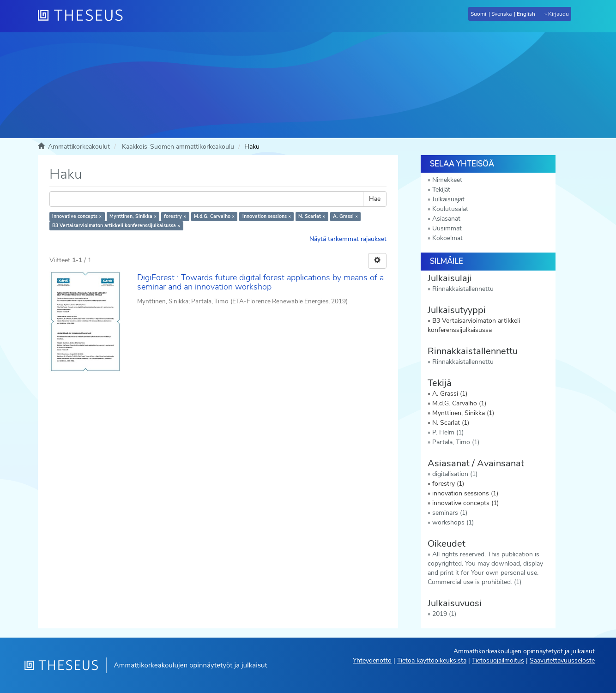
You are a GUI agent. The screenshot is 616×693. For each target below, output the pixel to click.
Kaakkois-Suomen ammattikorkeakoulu (178, 147)
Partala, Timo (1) (456, 442)
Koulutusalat (450, 209)
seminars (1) (450, 513)
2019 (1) (444, 614)
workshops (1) (453, 522)
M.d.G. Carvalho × (214, 216)
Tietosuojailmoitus (498, 660)
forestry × (175, 216)
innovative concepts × (77, 216)
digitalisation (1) (455, 474)
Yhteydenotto (372, 660)
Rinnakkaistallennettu (463, 289)
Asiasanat (446, 219)
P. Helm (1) (448, 432)
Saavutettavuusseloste (562, 660)
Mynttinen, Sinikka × (133, 216)
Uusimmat (447, 228)
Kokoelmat (447, 238)
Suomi (478, 14)
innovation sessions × (267, 216)
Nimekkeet (447, 180)
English (526, 14)
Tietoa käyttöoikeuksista (432, 660)
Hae (375, 199)
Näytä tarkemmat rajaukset (348, 239)
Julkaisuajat (448, 199)
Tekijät (441, 190)
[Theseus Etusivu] (84, 16)
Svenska (501, 14)
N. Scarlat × (312, 216)
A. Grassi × (345, 216)
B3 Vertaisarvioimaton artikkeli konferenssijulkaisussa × (116, 226)
